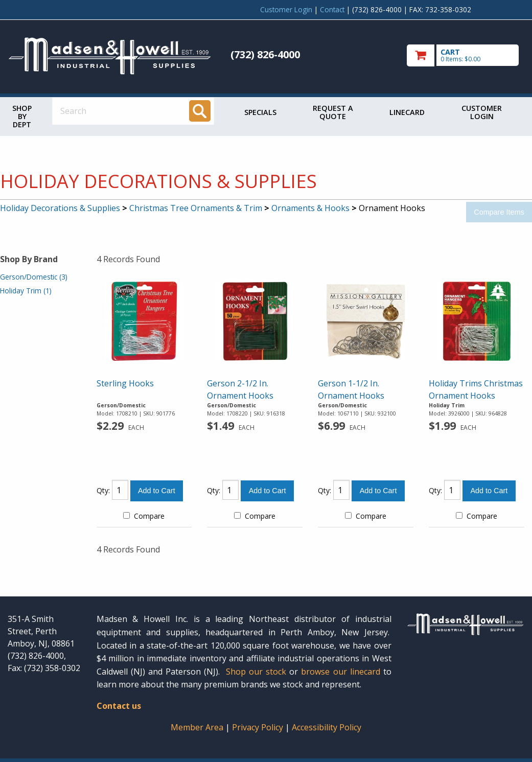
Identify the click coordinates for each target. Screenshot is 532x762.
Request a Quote (333, 112)
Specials (260, 112)
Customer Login (286, 9)
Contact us (119, 706)
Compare (144, 516)
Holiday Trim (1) (26, 291)
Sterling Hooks (125, 383)
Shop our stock (256, 672)
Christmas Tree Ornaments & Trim (196, 208)
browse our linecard (340, 672)
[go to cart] (466, 55)
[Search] (200, 111)
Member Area (197, 727)
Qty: (103, 490)
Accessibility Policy (327, 727)
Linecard (407, 112)
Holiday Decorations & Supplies (60, 208)
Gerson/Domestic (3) (34, 277)
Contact (332, 9)
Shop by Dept (22, 116)
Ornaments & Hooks (310, 208)
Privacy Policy (259, 727)
